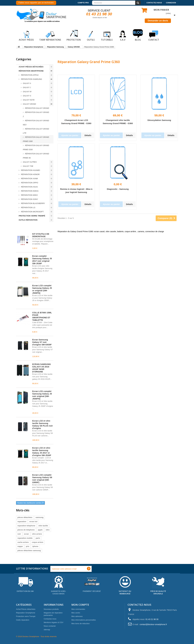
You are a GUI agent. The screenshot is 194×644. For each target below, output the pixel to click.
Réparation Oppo (29, 183)
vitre (48, 530)
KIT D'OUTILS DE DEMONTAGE (41, 235)
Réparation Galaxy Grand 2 (36, 114)
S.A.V (123, 35)
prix (28, 546)
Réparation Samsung (31, 79)
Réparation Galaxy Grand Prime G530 (36, 148)
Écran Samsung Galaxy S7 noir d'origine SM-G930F (42, 342)
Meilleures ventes (28, 228)
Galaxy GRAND (29, 104)
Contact (154, 35)
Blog (138, 35)
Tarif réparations (50, 35)
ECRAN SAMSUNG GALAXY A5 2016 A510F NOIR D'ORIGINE (42, 368)
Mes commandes (78, 609)
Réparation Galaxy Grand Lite (36, 131)
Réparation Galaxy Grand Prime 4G (36, 156)
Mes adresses (77, 616)
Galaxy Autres (30, 162)
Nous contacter (50, 626)
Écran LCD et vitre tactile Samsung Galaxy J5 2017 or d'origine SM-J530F (42, 452)
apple (40, 530)
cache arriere (23, 542)
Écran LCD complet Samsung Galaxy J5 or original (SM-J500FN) (42, 289)
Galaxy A (27, 83)
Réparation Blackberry (33, 203)
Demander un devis (158, 21)
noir (19, 534)
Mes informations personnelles (84, 620)
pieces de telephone (26, 530)
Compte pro (83, 3)
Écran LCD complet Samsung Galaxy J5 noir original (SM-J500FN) (42, 395)
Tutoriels (107, 35)
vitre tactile (43, 526)
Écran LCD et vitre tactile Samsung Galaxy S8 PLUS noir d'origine (42, 424)
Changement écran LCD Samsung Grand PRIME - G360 (76, 122)
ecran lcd (33, 522)
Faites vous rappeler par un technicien (36, 3)
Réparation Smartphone (31, 71)
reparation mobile (25, 538)
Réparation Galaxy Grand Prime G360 (36, 139)
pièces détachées (25, 517)
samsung (40, 517)
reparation (22, 522)
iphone (35, 546)
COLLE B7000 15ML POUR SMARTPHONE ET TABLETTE (42, 316)
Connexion (171, 3)
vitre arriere (37, 534)
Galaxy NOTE (29, 100)
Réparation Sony (29, 199)
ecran (26, 534)
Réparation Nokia (29, 191)
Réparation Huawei (30, 170)
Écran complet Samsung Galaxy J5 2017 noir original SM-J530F (42, 260)
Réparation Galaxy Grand (37, 108)
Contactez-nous (154, 3)
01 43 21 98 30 (99, 14)
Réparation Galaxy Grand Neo (36, 123)
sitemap (47, 630)
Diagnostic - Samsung (118, 189)
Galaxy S (27, 96)
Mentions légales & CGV (54, 622)
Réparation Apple (30, 75)
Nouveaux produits (51, 609)
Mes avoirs (76, 613)
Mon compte (80, 605)
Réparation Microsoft (32, 212)
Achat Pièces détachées (31, 67)
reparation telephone (26, 526)
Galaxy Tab (28, 166)
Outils (91, 35)
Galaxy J (27, 88)
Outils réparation (28, 220)
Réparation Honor (30, 174)
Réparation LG (28, 208)
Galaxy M (27, 92)
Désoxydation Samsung (159, 120)
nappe (20, 546)
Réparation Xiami (29, 179)
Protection (74, 35)
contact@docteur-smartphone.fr (153, 624)
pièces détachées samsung (29, 550)
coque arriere (37, 542)
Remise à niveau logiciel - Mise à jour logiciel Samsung (76, 191)
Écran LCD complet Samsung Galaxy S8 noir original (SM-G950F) (42, 479)
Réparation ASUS (29, 187)
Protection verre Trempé (32, 216)
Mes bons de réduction (81, 624)
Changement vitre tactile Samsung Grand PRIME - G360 (118, 122)
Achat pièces (26, 35)
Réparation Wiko (29, 195)
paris (38, 538)
